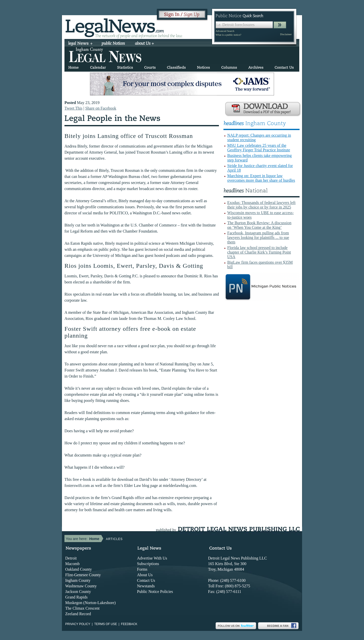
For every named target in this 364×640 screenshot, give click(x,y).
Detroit (71, 558)
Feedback (129, 624)
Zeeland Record (78, 614)
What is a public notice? (228, 35)
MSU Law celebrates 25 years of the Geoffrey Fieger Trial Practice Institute (259, 148)
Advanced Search (225, 31)
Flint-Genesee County (83, 575)
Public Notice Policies (155, 592)
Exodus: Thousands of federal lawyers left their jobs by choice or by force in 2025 (261, 205)
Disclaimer (286, 34)
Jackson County (78, 592)
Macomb (72, 564)
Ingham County (78, 580)
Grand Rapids (76, 597)
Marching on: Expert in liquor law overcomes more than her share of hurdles (261, 178)
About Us (145, 575)
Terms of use (106, 624)
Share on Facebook (101, 108)
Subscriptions (148, 564)
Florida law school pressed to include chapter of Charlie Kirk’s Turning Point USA (259, 252)
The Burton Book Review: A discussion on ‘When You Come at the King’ (259, 225)
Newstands (146, 586)
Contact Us (146, 580)
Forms (142, 569)
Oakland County (78, 569)
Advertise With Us (152, 558)
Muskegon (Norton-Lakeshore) (90, 603)
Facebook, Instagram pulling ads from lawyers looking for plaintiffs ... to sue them (258, 238)
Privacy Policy (78, 624)
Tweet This (73, 108)
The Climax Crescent (82, 608)
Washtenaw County (81, 586)
